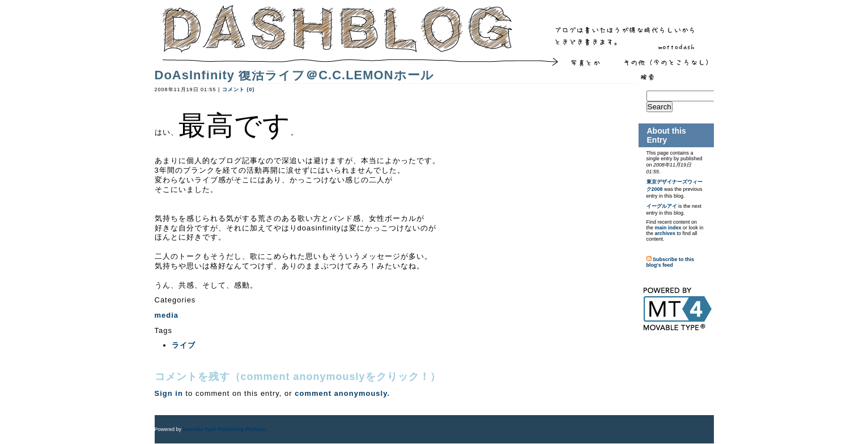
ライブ (184, 345)
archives (665, 233)
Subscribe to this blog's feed (671, 262)
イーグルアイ (662, 206)
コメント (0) (239, 89)
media (167, 315)
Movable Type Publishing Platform (224, 429)
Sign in (169, 393)
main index (668, 228)
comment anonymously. (342, 393)
